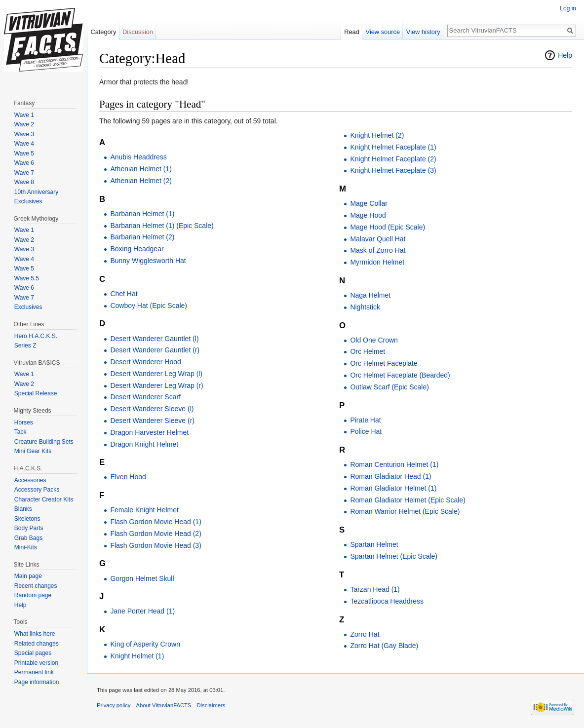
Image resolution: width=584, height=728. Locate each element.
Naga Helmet (370, 295)
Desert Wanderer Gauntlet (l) (154, 339)
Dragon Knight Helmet (144, 444)
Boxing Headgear (137, 249)
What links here (35, 634)
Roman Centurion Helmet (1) (394, 464)
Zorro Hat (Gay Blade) (384, 646)
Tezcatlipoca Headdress (387, 601)
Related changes (37, 644)
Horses (24, 422)
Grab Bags (28, 538)
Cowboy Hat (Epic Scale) (149, 306)
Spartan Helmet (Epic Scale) (394, 556)
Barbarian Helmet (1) (142, 214)
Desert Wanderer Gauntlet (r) (155, 350)
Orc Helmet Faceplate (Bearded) (400, 375)
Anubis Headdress (138, 157)
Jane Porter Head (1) (142, 611)
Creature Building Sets (44, 442)
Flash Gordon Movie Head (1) (156, 522)
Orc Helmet (368, 351)
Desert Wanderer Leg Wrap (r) (156, 385)
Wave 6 (24, 163)
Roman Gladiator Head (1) (390, 476)
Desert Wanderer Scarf (145, 397)
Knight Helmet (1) (137, 656)
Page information (37, 682)
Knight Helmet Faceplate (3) (393, 170)
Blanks (23, 509)
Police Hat (366, 431)
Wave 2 (24, 124)
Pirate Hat (365, 420)
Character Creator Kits (44, 499)
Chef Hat (124, 294)
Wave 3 (24, 134)
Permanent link (34, 672)
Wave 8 (24, 182)
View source (383, 32)
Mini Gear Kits (33, 451)
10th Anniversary (36, 192)
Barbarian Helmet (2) (142, 237)
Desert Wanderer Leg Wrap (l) (156, 374)
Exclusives (28, 201)
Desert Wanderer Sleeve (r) (152, 421)
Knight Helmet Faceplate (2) (393, 159)
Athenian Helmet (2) (141, 181)
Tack (20, 432)
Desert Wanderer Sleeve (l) (152, 409)
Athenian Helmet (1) (141, 169)
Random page (33, 595)
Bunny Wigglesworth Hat (148, 261)
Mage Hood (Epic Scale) (388, 227)
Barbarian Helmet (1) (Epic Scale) (162, 226)
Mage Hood (368, 215)
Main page (28, 576)
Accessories (30, 480)
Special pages (33, 653)
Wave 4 (24, 144)
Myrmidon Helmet (377, 262)
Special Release (36, 393)
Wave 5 (24, 153)
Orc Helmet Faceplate (384, 363)
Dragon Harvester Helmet (149, 432)
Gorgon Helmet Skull (142, 578)
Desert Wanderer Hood (145, 362)
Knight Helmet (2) (377, 135)
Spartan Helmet (374, 544)
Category (103, 32)
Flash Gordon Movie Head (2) (156, 534)
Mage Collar (369, 203)
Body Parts (29, 528)
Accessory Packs (37, 490)
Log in (568, 8)
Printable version (36, 663)
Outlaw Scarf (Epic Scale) (389, 387)
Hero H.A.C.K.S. (36, 336)
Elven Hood (128, 477)
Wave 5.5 (27, 278)
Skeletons (27, 519)
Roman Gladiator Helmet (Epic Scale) (408, 500)
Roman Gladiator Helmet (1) (393, 488)
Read (352, 32)
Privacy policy (114, 705)
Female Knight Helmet (144, 510)
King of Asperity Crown (145, 644)
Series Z (25, 345)
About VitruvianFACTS (164, 705)
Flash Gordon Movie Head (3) (156, 545)
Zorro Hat (365, 634)
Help (565, 55)
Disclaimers (211, 705)
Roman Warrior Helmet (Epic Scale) (405, 511)
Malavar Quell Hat (378, 239)
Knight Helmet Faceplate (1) (393, 147)
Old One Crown (374, 340)
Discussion (138, 32)
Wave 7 (24, 173)
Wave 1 (24, 115)
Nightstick (365, 307)
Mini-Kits (26, 547)
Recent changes (36, 586)
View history (423, 32)
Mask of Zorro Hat (378, 250)
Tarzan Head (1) (375, 589)
